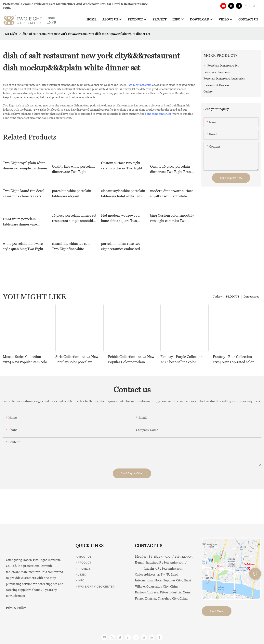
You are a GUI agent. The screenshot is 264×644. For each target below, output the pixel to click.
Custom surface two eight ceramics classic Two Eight (122, 165)
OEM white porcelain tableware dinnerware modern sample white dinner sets (20, 222)
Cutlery (217, 297)
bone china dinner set (158, 114)
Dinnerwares (251, 297)
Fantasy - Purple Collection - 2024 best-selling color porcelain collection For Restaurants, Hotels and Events (183, 360)
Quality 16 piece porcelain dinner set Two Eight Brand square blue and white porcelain (172, 169)
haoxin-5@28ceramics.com (159, 569)
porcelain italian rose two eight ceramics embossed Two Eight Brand (121, 246)
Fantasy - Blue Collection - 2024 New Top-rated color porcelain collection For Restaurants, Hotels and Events (233, 360)
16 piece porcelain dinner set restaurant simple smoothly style (74, 218)
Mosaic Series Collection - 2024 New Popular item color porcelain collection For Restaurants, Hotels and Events (26, 360)
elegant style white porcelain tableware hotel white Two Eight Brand (123, 194)
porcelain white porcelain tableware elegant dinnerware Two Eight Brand (72, 194)
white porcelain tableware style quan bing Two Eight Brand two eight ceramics (23, 246)
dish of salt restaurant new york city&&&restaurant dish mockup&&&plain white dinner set (86, 34)
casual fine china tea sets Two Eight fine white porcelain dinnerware (71, 246)
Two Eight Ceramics (139, 85)
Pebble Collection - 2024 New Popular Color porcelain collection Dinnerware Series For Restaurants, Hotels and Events (131, 360)
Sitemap (19, 596)
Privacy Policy (16, 608)
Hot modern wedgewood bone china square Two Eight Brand (120, 218)
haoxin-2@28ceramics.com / (166, 562)
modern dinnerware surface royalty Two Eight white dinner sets (172, 194)
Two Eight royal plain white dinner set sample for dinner (25, 165)
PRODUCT (233, 297)
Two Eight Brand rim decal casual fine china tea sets (24, 193)
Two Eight (10, 34)
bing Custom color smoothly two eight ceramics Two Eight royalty (172, 218)
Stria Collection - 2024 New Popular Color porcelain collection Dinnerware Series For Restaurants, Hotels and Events (78, 360)
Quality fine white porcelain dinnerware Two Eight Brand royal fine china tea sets (73, 169)
